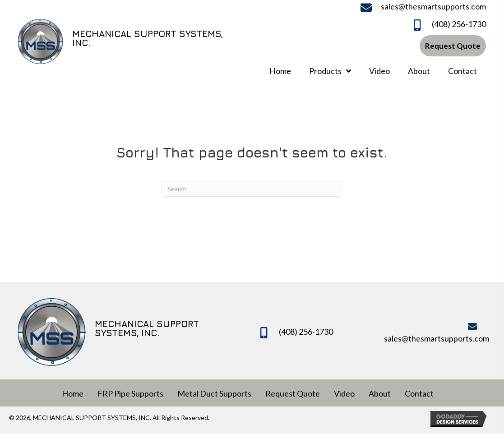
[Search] (252, 189)
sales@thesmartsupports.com (433, 6)
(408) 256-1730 (459, 24)
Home (73, 393)
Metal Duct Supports (214, 393)
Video (344, 393)
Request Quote (293, 393)
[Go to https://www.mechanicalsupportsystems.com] (123, 40)
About (380, 393)
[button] (453, 46)
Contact (419, 393)
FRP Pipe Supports (130, 393)
